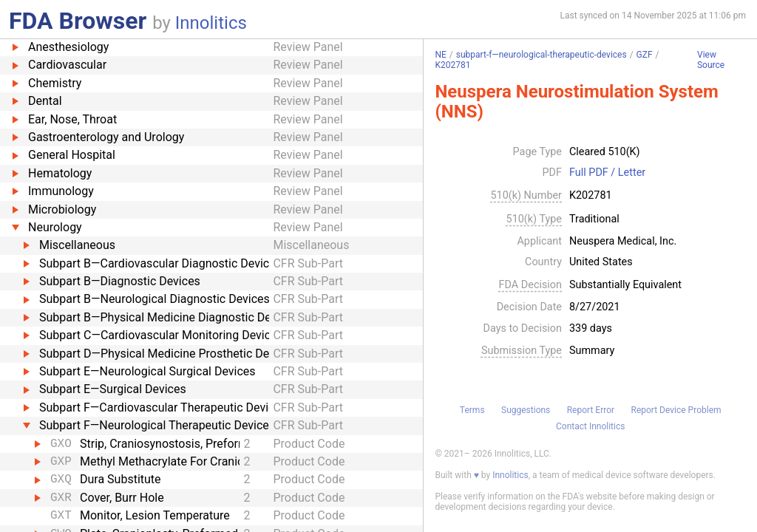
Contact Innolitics (590, 426)
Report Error (591, 410)
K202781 (452, 65)
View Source (711, 60)
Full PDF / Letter (607, 173)
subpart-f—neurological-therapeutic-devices (542, 55)
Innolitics (211, 23)
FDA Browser (78, 21)
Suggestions (526, 410)
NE (440, 55)
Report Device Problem (676, 410)
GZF (645, 55)
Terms (472, 410)
